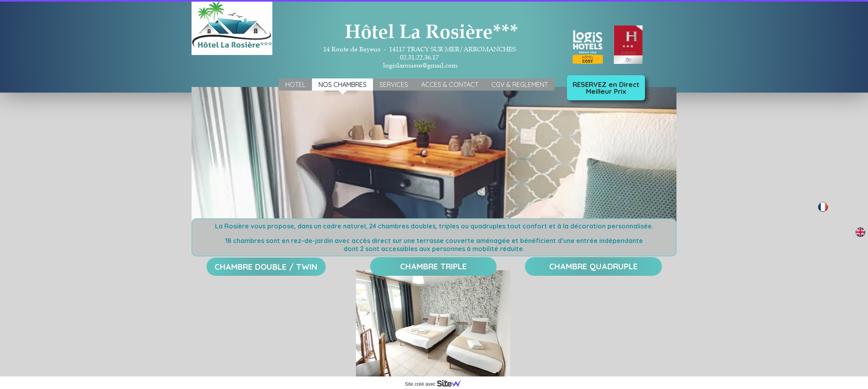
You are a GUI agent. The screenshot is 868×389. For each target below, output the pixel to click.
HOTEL (295, 85)
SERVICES (394, 85)
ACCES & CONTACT (450, 85)
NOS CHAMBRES (342, 85)
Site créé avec (436, 384)
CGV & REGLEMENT (520, 85)
